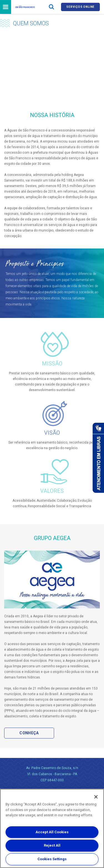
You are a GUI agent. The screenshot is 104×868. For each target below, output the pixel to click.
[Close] (96, 797)
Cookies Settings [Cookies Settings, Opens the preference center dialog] (52, 859)
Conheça (29, 733)
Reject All (52, 845)
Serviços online (80, 7)
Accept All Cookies (52, 832)
